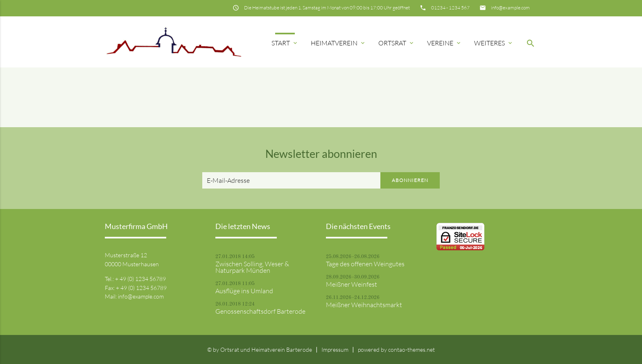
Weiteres (494, 43)
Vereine (444, 43)
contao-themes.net (411, 349)
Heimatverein (338, 43)
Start (285, 43)
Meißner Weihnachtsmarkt (364, 305)
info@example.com (510, 8)
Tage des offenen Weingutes (365, 264)
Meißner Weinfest (352, 284)
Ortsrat (397, 43)
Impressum (335, 349)
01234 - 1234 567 (450, 8)
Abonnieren (410, 180)
